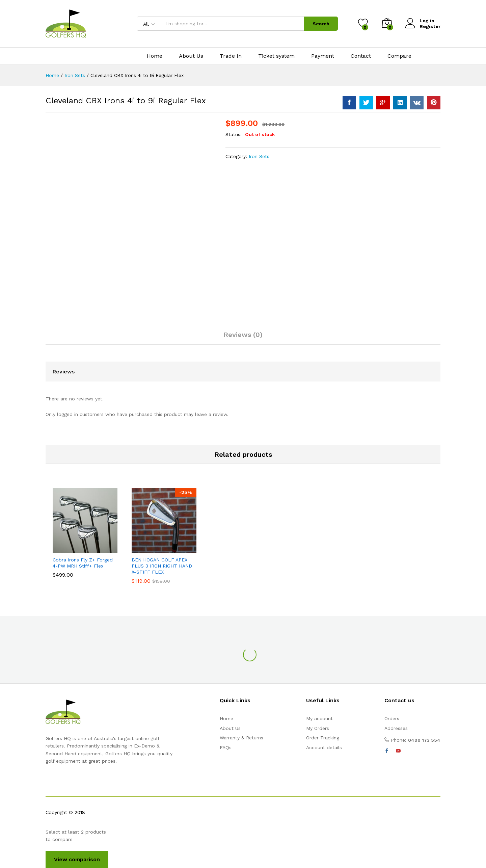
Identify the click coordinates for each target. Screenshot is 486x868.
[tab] (243, 338)
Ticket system (276, 56)
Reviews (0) (243, 335)
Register (430, 26)
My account (319, 718)
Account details (324, 747)
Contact (361, 56)
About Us (191, 56)
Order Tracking (323, 738)
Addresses (396, 728)
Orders (392, 718)
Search (321, 24)
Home (155, 56)
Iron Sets (259, 156)
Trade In (231, 56)
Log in (420, 21)
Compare (399, 56)
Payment (323, 56)
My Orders (318, 728)
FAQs (226, 747)
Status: (234, 134)
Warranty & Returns (241, 738)
